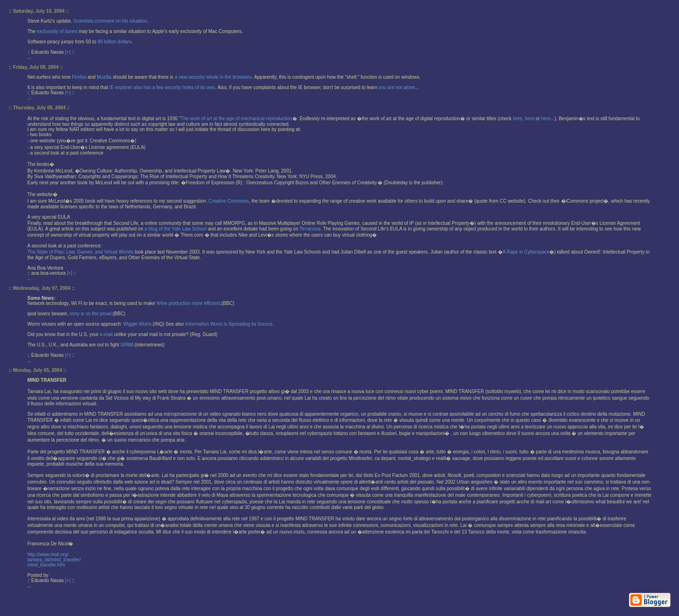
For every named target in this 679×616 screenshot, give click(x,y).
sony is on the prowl (91, 314)
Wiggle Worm (137, 324)
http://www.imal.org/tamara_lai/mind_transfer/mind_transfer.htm (54, 560)
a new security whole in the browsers (213, 77)
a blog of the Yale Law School (176, 229)
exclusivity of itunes (57, 31)
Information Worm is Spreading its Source (229, 324)
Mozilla (104, 77)
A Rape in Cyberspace (526, 252)
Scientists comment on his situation (110, 21)
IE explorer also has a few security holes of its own (162, 87)
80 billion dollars (115, 42)
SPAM (127, 345)
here (518, 119)
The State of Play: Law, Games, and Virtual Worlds (81, 252)
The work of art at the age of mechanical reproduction (236, 119)
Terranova (310, 229)
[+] (68, 52)
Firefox (79, 77)
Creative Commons (229, 201)
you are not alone (397, 87)
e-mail (106, 334)
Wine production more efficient (188, 303)
